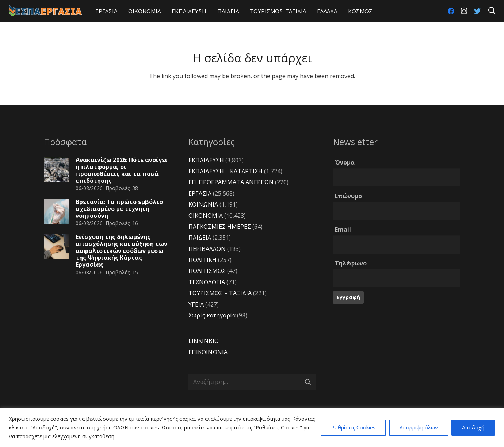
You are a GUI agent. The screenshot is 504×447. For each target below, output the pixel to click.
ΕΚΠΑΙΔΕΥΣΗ (206, 160)
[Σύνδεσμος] (45, 11)
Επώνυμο (348, 196)
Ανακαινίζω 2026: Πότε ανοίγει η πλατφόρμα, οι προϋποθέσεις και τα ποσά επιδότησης (122, 170)
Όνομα (345, 162)
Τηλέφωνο (351, 263)
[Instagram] (464, 11)
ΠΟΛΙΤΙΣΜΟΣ (207, 271)
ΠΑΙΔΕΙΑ (200, 238)
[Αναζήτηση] (492, 11)
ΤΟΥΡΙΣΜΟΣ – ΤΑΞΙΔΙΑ (220, 293)
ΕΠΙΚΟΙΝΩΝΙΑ (208, 352)
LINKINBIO (204, 341)
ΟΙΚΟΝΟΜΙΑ (206, 216)
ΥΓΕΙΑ (196, 304)
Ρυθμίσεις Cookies (353, 427)
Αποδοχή (473, 427)
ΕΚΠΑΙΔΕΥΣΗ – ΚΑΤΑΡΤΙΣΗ (226, 171)
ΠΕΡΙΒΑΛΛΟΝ (207, 249)
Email (343, 230)
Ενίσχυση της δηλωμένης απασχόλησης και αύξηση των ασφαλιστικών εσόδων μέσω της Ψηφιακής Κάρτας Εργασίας (121, 251)
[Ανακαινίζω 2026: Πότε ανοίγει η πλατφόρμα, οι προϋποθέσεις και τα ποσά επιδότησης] (57, 169)
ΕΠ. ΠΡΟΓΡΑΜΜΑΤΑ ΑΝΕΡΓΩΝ (231, 182)
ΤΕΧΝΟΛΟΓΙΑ (207, 282)
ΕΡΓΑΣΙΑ (200, 193)
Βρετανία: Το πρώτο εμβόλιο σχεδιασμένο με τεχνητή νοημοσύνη (119, 209)
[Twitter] (477, 11)
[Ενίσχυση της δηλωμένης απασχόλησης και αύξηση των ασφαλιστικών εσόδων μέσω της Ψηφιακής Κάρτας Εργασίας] (57, 246)
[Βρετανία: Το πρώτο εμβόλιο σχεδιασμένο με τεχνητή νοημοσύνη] (57, 211)
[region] (252, 427)
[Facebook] (451, 11)
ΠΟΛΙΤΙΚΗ (203, 260)
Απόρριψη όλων (419, 427)
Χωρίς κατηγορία (212, 315)
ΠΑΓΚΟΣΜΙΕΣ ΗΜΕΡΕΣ (220, 227)
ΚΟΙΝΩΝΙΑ (203, 204)
